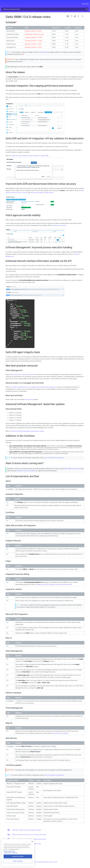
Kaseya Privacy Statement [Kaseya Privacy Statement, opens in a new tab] (11, 853)
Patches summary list (60, 225)
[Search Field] (45, 9)
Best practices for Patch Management (23, 374)
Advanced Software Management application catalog (28, 431)
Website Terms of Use (50, 862)
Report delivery (58, 733)
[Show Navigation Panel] (2, 3)
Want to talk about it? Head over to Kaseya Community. (29, 835)
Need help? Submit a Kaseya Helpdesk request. (27, 830)
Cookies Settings (37, 862)
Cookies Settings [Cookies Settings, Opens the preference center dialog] (18, 861)
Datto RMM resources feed (73, 469)
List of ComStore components (54, 458)
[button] (87, 9)
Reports (66, 733)
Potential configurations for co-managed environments (28, 387)
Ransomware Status (37, 193)
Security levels (51, 387)
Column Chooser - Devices (19, 193)
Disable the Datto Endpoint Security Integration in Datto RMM (30, 156)
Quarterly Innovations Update (26, 471)
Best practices (29, 399)
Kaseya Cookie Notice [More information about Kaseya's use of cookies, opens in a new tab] (9, 851)
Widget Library (49, 193)
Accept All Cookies (18, 856)
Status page (43, 52)
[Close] (32, 842)
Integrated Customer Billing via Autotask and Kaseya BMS (54, 584)
